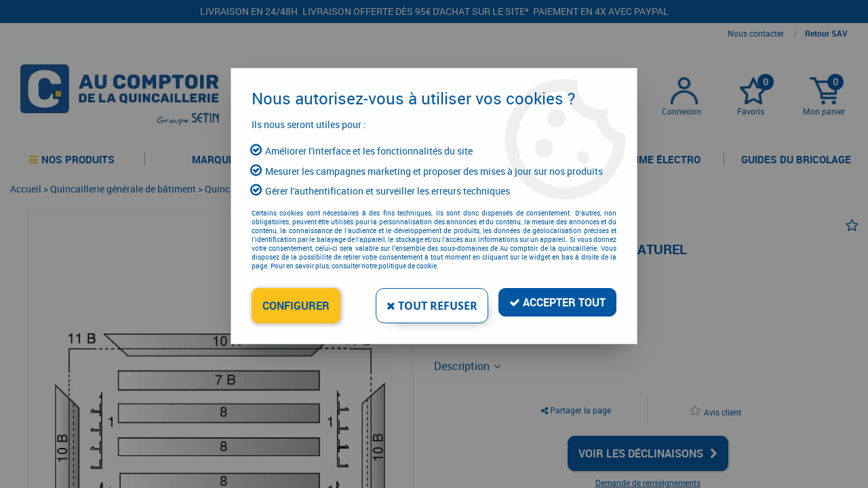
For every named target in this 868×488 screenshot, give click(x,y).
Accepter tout (557, 302)
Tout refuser (432, 306)
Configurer (296, 306)
